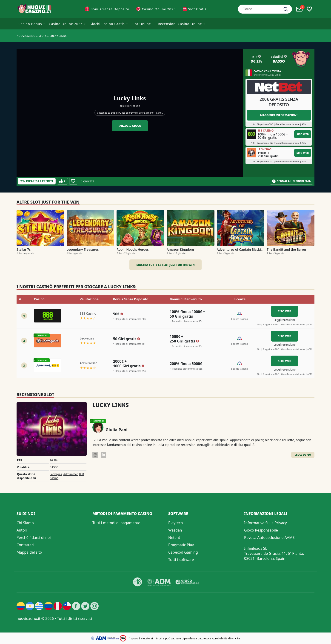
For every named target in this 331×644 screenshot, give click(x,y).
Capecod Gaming (183, 552)
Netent (174, 538)
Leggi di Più (303, 455)
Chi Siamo (25, 523)
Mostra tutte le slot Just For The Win (165, 265)
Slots (43, 36)
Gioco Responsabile (261, 530)
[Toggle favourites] (309, 9)
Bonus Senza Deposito (110, 9)
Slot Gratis (197, 9)
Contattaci (25, 545)
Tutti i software (181, 560)
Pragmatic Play (181, 545)
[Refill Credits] (37, 181)
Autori (22, 530)
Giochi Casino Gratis (107, 24)
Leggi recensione (285, 320)
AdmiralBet (70, 474)
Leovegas (56, 474)
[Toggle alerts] (299, 9)
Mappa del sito (29, 552)
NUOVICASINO (26, 36)
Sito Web (303, 134)
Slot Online (141, 24)
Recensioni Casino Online (180, 24)
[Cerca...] (265, 9)
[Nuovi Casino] (35, 9)
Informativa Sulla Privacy (265, 523)
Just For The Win (131, 106)
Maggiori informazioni (279, 115)
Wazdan (175, 530)
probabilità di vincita (227, 638)
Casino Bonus (30, 24)
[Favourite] (73, 181)
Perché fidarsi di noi (34, 538)
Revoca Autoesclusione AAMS (269, 538)
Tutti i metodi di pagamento (116, 523)
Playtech (175, 523)
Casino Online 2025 (159, 9)
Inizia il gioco (130, 126)
